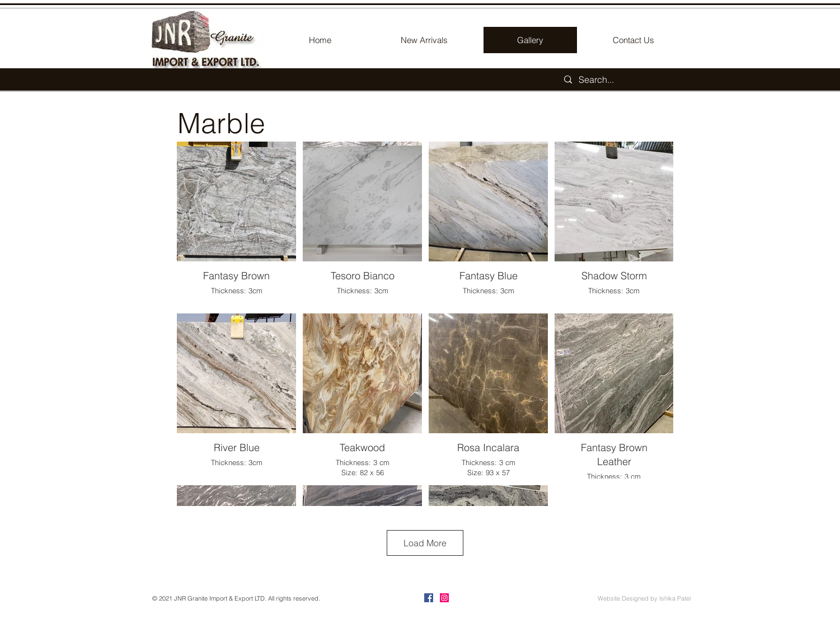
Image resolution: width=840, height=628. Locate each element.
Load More (425, 543)
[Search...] (625, 79)
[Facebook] (429, 598)
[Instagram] (444, 598)
